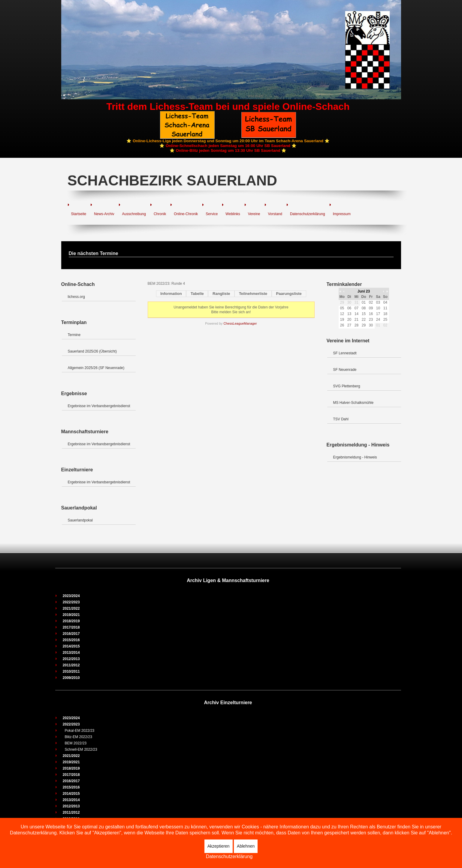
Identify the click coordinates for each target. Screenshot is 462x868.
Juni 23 (364, 291)
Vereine (254, 214)
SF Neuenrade (345, 370)
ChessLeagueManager (240, 323)
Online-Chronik (186, 214)
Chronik (160, 214)
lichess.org (76, 297)
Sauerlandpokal (80, 520)
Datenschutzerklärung (308, 214)
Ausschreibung (134, 214)
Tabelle (197, 294)
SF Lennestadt (345, 353)
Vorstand (275, 214)
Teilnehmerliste (253, 294)
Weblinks (233, 214)
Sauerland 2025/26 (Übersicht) (92, 351)
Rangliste (221, 294)
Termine (74, 335)
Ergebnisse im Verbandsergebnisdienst (99, 406)
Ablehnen (246, 846)
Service (212, 214)
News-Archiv (104, 214)
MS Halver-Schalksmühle (353, 403)
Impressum (342, 214)
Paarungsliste (289, 294)
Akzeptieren (219, 846)
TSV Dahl (341, 419)
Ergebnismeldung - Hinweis (355, 457)
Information (171, 294)
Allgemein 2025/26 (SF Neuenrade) (96, 368)
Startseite (79, 214)
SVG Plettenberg (347, 386)
